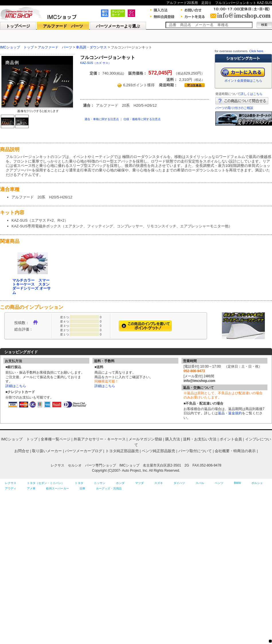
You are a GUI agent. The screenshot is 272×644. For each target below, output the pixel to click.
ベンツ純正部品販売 (158, 451)
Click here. (257, 51)
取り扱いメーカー (47, 451)
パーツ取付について (195, 451)
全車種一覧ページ (56, 439)
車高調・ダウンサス (92, 47)
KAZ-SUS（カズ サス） (96, 63)
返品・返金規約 (230, 413)
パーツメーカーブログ (84, 451)
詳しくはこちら (252, 94)
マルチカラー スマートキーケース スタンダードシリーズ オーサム (31, 286)
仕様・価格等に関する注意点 (142, 119)
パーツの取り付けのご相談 (234, 108)
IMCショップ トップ (17, 47)
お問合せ (22, 451)
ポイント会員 (231, 439)
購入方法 (173, 439)
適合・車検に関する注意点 (102, 119)
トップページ (18, 26)
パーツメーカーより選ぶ (118, 26)
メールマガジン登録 (145, 439)
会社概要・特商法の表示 (235, 451)
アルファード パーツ (63, 26)
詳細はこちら (16, 386)
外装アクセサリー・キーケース (100, 439)
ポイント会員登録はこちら (243, 81)
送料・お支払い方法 (200, 439)
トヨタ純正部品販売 (122, 451)
